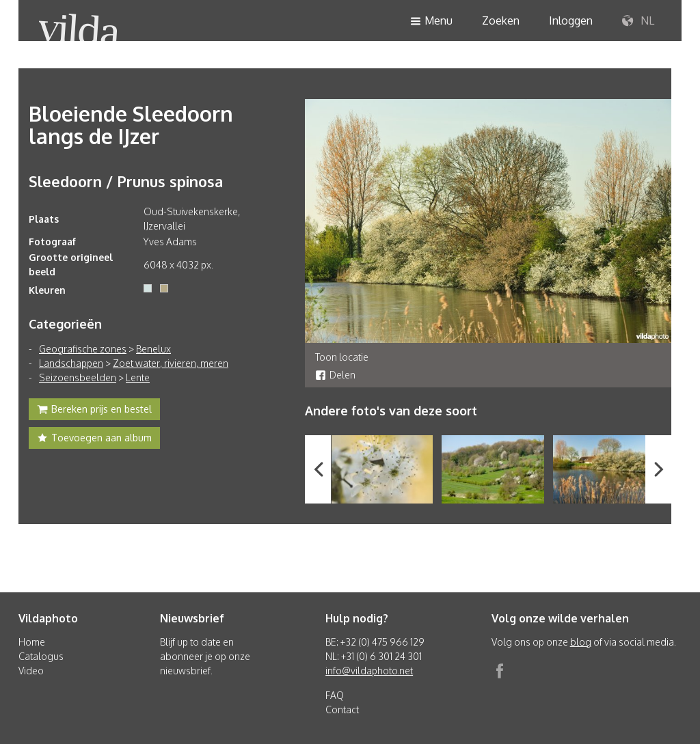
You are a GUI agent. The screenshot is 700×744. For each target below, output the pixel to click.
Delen (335, 375)
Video (31, 671)
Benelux (153, 349)
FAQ (335, 695)
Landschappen (71, 363)
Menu (431, 22)
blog (581, 642)
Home (32, 642)
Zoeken (501, 20)
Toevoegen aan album (94, 439)
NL (638, 21)
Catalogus (41, 656)
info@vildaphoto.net (369, 671)
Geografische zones (83, 349)
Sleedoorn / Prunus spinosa (126, 181)
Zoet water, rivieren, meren (171, 363)
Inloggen (571, 20)
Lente (138, 377)
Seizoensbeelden (78, 377)
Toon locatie (342, 357)
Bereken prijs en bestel (94, 411)
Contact (342, 709)
